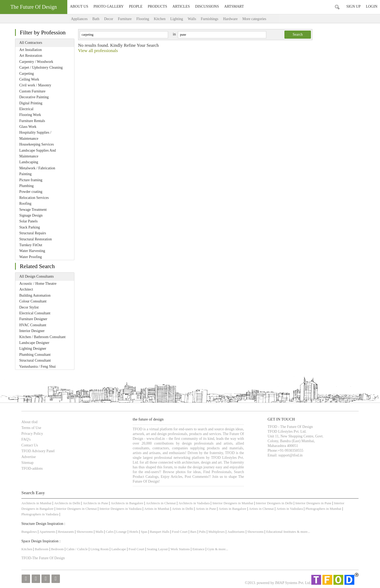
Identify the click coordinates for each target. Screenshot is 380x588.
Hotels (134, 532)
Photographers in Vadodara (40, 514)
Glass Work (28, 127)
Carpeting (27, 74)
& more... (303, 532)
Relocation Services (34, 198)
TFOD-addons (32, 468)
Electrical (26, 109)
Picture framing (31, 180)
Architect (26, 289)
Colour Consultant (33, 301)
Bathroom (42, 549)
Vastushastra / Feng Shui (37, 367)
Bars (193, 532)
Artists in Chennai (261, 509)
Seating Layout (157, 549)
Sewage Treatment (33, 210)
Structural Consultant (35, 360)
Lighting (177, 19)
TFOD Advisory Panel (38, 451)
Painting (25, 174)
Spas (145, 532)
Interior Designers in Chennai (77, 509)
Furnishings (210, 19)
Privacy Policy (32, 434)
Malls (100, 532)
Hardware (230, 19)
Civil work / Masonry (35, 85)
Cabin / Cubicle (77, 549)
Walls (192, 19)
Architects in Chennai (161, 503)
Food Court (180, 532)
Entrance (198, 549)
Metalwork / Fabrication (37, 168)
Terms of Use (31, 428)
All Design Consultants (37, 276)
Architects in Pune (96, 503)
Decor (108, 19)
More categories (260, 19)
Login (372, 6)
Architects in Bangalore (127, 503)
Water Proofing (31, 257)
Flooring (143, 19)
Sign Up (353, 6)
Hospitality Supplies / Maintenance (35, 135)
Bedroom (58, 549)
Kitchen (160, 19)
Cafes (110, 532)
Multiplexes (216, 532)
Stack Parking (30, 227)
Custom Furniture (32, 91)
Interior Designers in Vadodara (121, 509)
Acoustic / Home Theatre (38, 284)
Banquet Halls (160, 532)
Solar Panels (28, 221)
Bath (96, 19)
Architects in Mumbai (36, 503)
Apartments (47, 532)
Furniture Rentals (32, 121)
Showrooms (85, 532)
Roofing (25, 204)
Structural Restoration (35, 239)
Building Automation (35, 295)
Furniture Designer (33, 319)
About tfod (29, 422)
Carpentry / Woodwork (36, 62)
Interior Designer (32, 331)
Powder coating (31, 192)
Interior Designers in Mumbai (233, 503)
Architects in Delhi (67, 503)
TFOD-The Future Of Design (43, 558)
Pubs (202, 532)
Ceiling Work (29, 79)
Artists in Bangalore (233, 509)
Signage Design (31, 215)
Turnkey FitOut (31, 245)
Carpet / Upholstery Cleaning (41, 67)
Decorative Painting (34, 97)
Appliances (79, 19)
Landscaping (29, 162)
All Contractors (31, 43)
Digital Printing (31, 103)
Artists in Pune (206, 509)
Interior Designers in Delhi (274, 503)
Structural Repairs (33, 233)
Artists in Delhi (182, 509)
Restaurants (66, 532)
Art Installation (30, 50)
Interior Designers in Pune (313, 503)
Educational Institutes (281, 532)
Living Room (99, 549)
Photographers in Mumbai (323, 509)
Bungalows (29, 532)
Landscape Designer (34, 343)
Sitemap (27, 463)
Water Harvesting (32, 251)
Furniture (125, 19)
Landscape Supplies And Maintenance (37, 153)
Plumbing (26, 186)
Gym (211, 549)
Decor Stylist (29, 307)
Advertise (28, 457)
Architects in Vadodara (194, 503)
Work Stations (180, 549)
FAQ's (26, 439)
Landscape (119, 549)
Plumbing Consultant (35, 355)
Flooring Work (30, 115)
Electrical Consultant (35, 313)
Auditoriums (236, 532)
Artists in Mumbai (157, 509)
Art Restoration (31, 56)
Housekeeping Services (37, 144)
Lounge (121, 532)
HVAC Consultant (33, 325)
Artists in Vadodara (290, 509)
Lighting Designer (33, 349)
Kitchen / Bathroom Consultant (42, 337)
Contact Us (30, 445)
